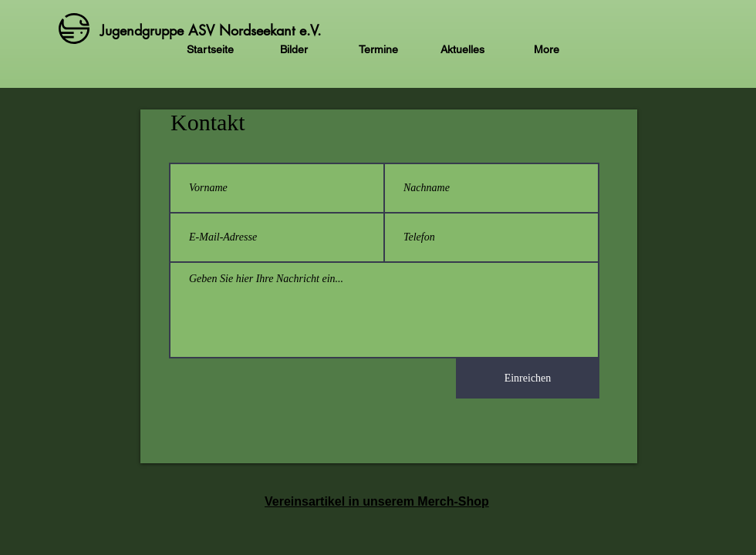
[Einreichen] (528, 378)
